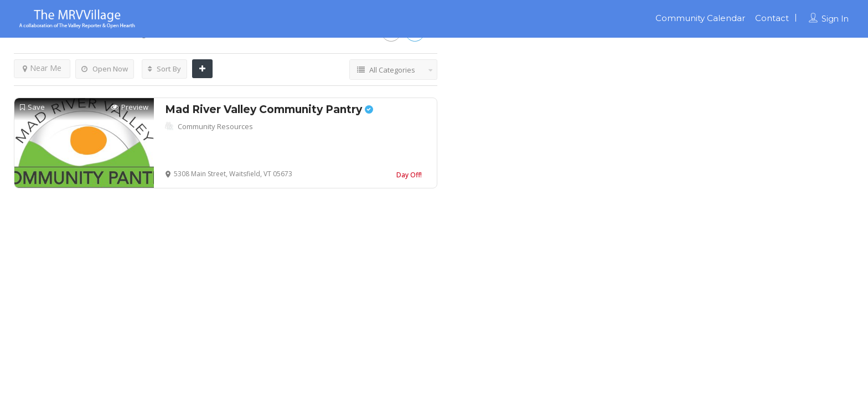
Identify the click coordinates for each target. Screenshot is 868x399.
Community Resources (215, 126)
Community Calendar (700, 18)
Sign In (835, 19)
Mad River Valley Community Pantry (269, 109)
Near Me (42, 68)
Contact (772, 18)
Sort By (164, 69)
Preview (130, 107)
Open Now (105, 69)
